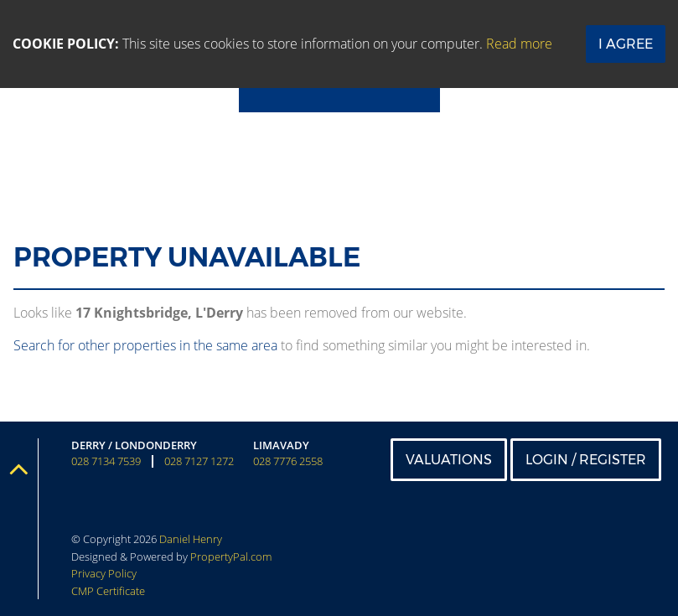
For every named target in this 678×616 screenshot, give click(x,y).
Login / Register (586, 460)
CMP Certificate (108, 591)
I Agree (626, 44)
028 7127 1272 (199, 461)
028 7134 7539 (106, 461)
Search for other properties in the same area (145, 345)
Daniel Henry (191, 539)
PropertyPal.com (231, 556)
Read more (519, 44)
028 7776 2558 (288, 461)
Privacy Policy (104, 573)
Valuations (449, 460)
